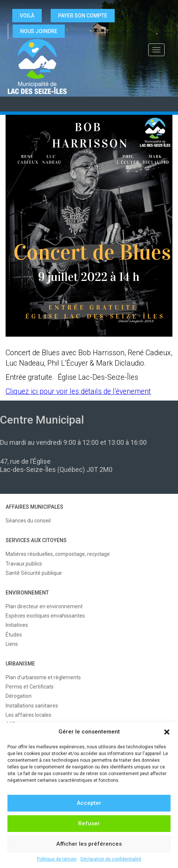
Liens (12, 644)
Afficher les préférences (89, 844)
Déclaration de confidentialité (111, 859)
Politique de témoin (57, 859)
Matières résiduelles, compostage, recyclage (58, 554)
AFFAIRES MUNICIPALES (34, 507)
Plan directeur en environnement (44, 606)
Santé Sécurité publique (34, 573)
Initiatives (17, 625)
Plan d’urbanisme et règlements (43, 677)
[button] (167, 732)
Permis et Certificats (30, 687)
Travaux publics (24, 564)
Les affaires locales (28, 715)
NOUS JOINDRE (39, 31)
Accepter (89, 803)
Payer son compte (83, 16)
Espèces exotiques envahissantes (45, 616)
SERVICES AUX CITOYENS (36, 540)
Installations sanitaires (32, 706)
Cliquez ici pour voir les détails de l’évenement (78, 391)
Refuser (89, 823)
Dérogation (19, 696)
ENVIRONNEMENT (27, 593)
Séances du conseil (28, 521)
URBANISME (20, 664)
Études (14, 635)
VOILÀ (27, 16)
